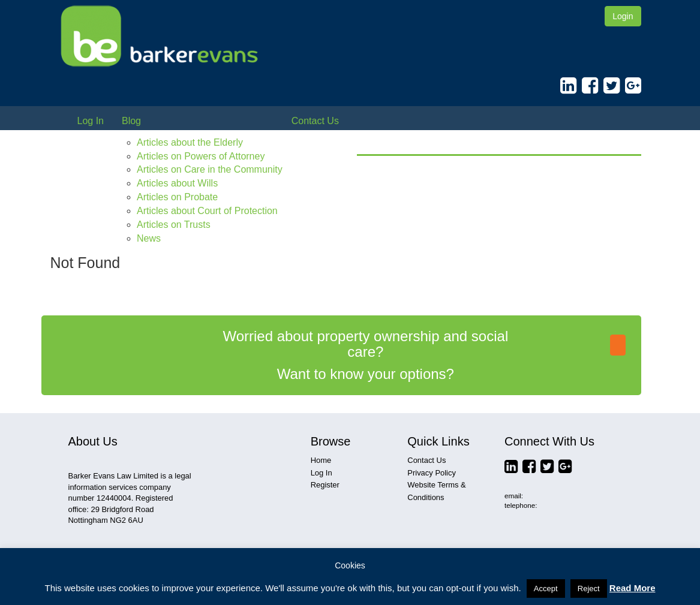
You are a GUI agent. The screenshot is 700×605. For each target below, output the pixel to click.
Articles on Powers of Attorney (201, 156)
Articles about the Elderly (190, 142)
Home (321, 460)
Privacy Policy (432, 473)
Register (325, 485)
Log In (91, 121)
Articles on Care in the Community (210, 169)
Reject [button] (589, 589)
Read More (633, 588)
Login (623, 16)
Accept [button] (546, 589)
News (149, 238)
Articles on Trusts (174, 225)
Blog (131, 121)
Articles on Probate (177, 197)
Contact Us (315, 121)
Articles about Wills (177, 183)
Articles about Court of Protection (207, 211)
